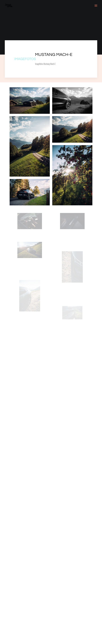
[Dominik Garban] (9, 6)
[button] (96, 6)
